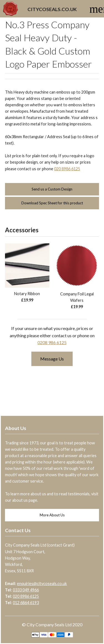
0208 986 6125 (52, 342)
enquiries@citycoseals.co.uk (42, 584)
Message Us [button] (52, 359)
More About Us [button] (52, 515)
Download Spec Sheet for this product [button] (52, 203)
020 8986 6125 (67, 169)
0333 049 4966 (26, 590)
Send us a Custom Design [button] (52, 189)
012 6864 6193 (26, 603)
